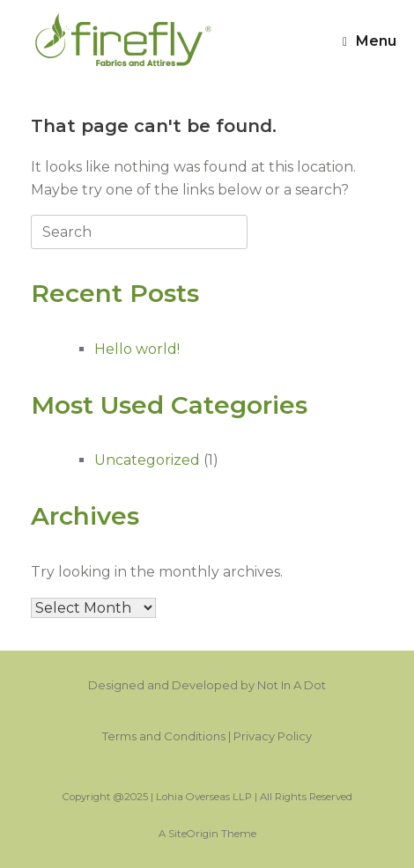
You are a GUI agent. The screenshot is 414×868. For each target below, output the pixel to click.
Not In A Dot (292, 685)
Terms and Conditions (164, 736)
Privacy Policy (273, 736)
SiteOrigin (193, 834)
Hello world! (137, 349)
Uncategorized (147, 460)
